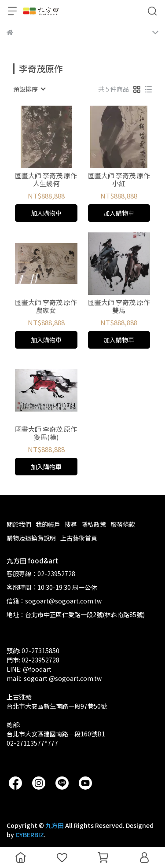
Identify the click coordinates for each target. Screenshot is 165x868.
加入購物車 (46, 213)
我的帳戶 (48, 524)
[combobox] (29, 89)
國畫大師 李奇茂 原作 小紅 (119, 180)
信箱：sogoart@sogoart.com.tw (54, 601)
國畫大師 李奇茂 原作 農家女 (46, 306)
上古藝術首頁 (79, 538)
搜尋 (71, 524)
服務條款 (123, 524)
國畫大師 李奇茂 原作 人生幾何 (46, 180)
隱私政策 (94, 524)
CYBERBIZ (30, 835)
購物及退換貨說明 (31, 538)
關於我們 (19, 524)
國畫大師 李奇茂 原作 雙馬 (119, 306)
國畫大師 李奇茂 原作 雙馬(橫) (46, 433)
